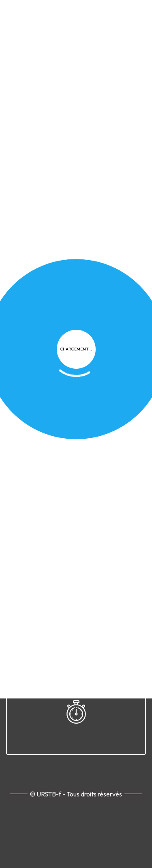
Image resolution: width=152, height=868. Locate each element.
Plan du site (62, 370)
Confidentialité (52, 355)
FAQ (123, 355)
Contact (101, 370)
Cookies (96, 355)
